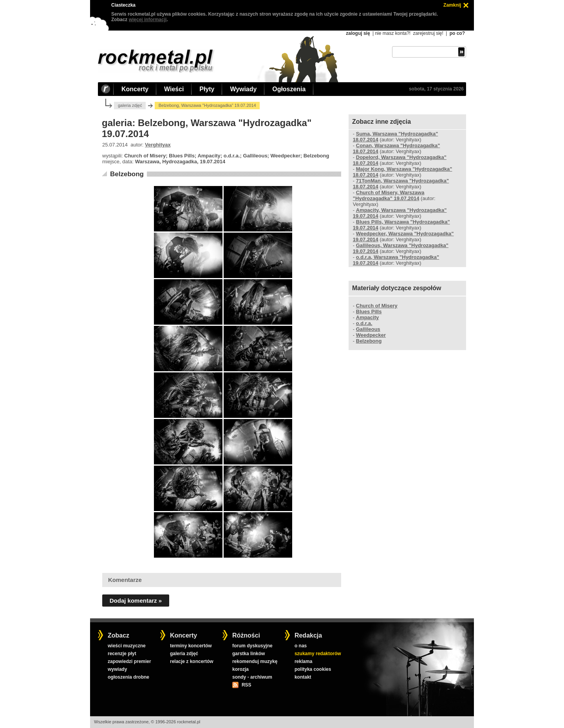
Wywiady (243, 89)
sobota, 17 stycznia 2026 (436, 89)
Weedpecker (371, 335)
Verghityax (158, 145)
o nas (301, 646)
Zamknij (452, 5)
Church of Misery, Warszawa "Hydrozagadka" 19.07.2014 (389, 195)
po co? (457, 33)
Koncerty (135, 89)
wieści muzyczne (127, 646)
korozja (240, 669)
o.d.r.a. (364, 323)
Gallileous (368, 329)
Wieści (174, 89)
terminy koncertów (191, 646)
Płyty (207, 89)
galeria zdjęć (130, 105)
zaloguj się (358, 33)
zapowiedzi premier (129, 661)
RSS (246, 685)
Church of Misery (377, 306)
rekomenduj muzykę (255, 661)
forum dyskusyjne (252, 646)
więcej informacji (148, 20)
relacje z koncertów (192, 661)
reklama (303, 661)
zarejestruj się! (428, 33)
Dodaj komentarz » (136, 601)
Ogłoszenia (289, 89)
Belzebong (127, 174)
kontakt (303, 677)
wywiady (117, 669)
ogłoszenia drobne (128, 677)
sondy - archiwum (252, 677)
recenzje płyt (122, 654)
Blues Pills (369, 312)
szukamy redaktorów (318, 654)
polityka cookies (313, 669)
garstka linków (249, 654)
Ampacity (367, 317)
